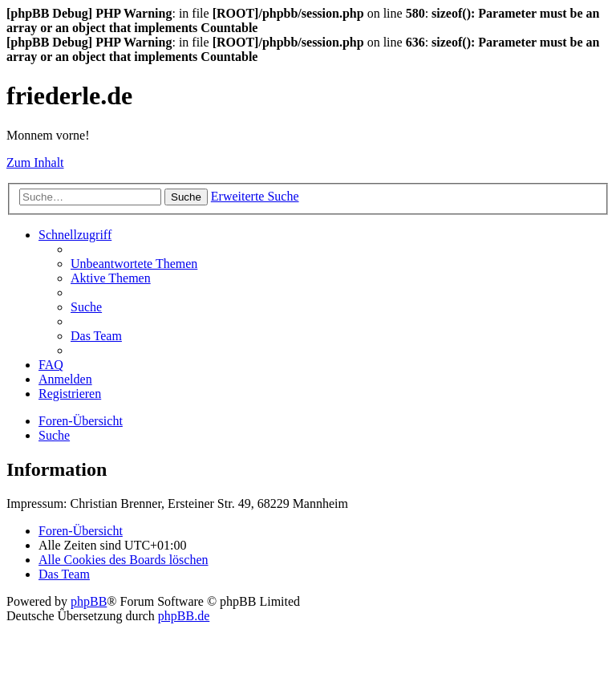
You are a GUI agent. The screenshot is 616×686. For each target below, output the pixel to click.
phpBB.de (184, 616)
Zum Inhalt (35, 162)
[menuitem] (134, 264)
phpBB (89, 601)
